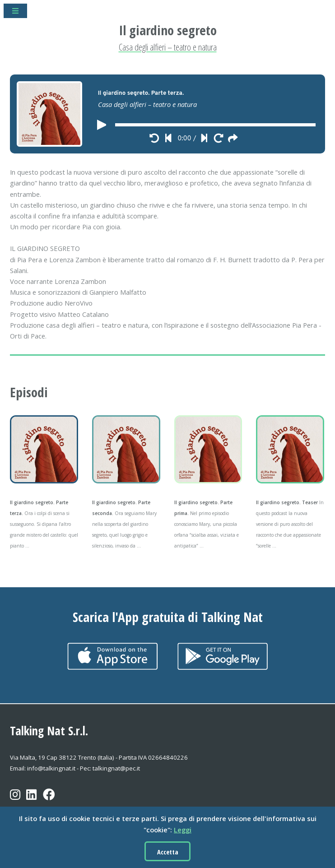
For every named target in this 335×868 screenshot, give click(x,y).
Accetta (168, 852)
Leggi (183, 830)
